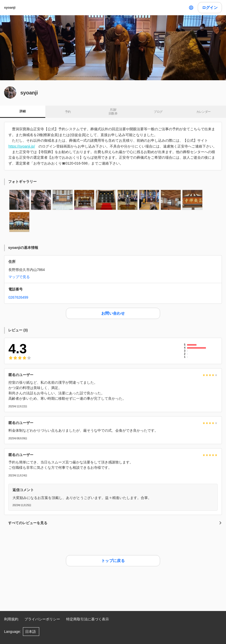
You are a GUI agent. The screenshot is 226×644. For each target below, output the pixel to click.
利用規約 (11, 619)
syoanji (10, 7)
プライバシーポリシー (42, 619)
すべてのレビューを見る (115, 523)
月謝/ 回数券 (113, 112)
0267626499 (18, 297)
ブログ (158, 112)
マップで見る (19, 277)
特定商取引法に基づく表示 (88, 619)
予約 (68, 112)
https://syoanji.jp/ (22, 146)
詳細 (23, 111)
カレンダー (203, 112)
